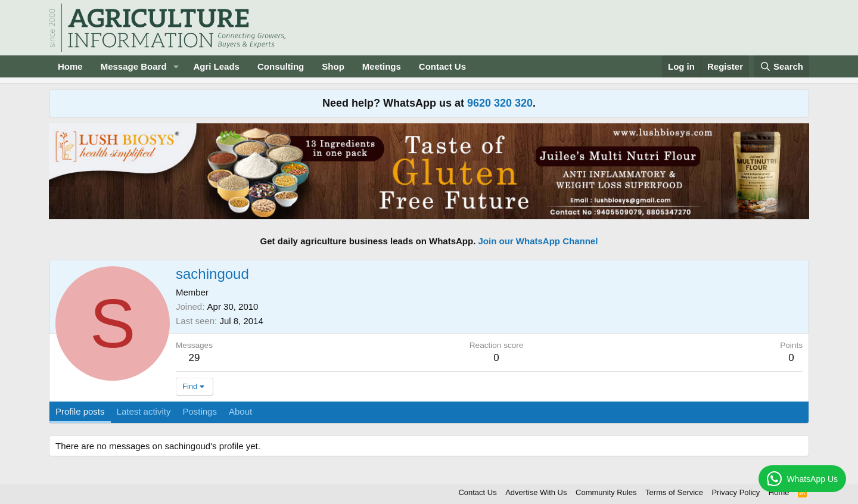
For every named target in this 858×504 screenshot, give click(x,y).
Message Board (134, 66)
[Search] (782, 66)
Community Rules (606, 492)
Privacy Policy (736, 492)
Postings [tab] (200, 411)
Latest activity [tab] (144, 411)
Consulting (281, 66)
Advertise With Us (536, 492)
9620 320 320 (500, 103)
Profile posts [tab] (80, 411)
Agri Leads (216, 66)
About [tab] (240, 411)
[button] (176, 66)
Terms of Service (674, 492)
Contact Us (442, 66)
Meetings (382, 66)
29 (195, 358)
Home (70, 66)
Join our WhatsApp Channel (538, 241)
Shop (333, 66)
